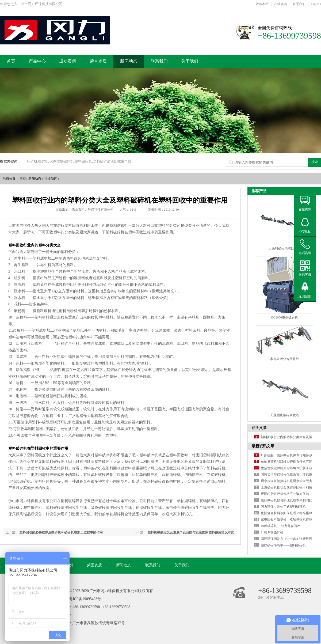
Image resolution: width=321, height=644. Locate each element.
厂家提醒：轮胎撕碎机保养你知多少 (286, 455)
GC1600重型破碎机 (284, 317)
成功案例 (68, 61)
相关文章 (259, 428)
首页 (11, 61)
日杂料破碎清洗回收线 (285, 248)
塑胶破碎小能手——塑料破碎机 (283, 545)
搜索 (315, 162)
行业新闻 (51, 179)
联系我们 (299, 4)
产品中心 (37, 61)
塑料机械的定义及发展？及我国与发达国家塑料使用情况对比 (191, 532)
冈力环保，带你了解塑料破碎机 (283, 507)
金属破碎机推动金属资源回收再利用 (286, 487)
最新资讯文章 (263, 446)
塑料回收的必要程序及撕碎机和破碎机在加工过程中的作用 (61, 532)
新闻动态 (129, 61)
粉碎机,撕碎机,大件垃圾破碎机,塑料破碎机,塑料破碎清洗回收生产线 (79, 161)
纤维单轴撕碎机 (272, 532)
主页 (23, 179)
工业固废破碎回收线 (285, 415)
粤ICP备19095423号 (85, 599)
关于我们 (190, 61)
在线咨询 (281, 4)
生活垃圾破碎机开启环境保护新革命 (286, 468)
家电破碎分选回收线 (285, 359)
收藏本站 (262, 4)
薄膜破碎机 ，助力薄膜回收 (280, 526)
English (316, 4)
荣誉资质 (98, 61)
